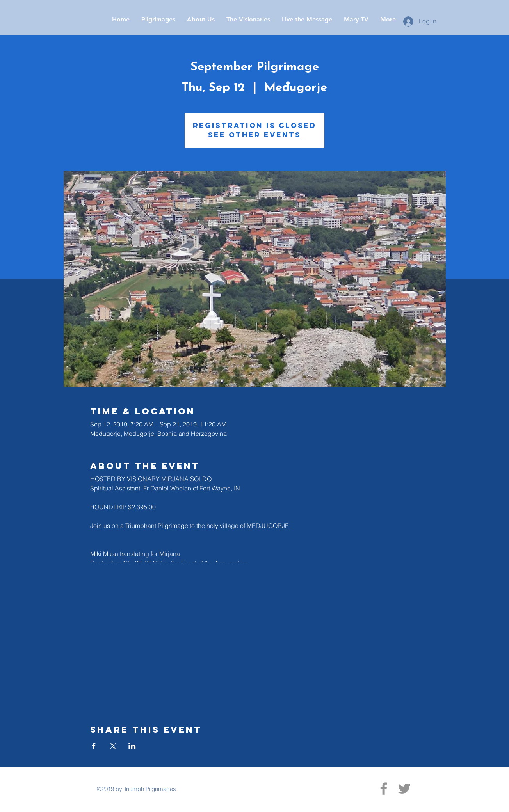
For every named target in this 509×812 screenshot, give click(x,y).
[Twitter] (404, 789)
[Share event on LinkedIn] (132, 746)
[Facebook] (384, 789)
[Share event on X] (113, 746)
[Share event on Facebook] (94, 746)
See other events (255, 135)
